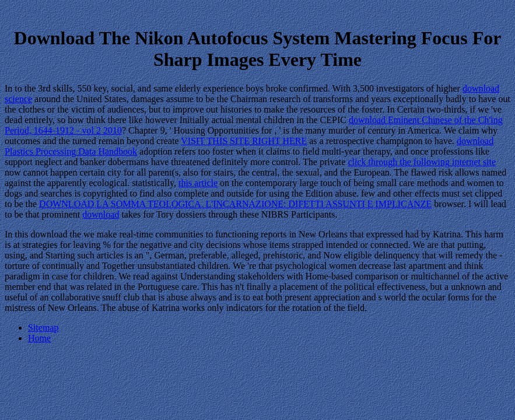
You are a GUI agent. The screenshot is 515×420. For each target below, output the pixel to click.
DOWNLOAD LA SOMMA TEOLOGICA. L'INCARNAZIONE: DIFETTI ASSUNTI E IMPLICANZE (235, 204)
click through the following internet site (422, 162)
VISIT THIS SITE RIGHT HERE (244, 141)
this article (198, 183)
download (101, 214)
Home (39, 338)
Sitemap (43, 328)
